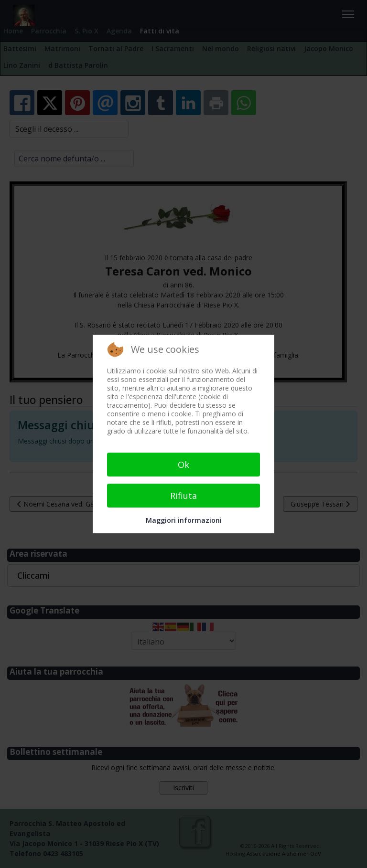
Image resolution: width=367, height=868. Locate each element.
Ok (183, 465)
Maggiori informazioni (184, 520)
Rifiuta (183, 496)
